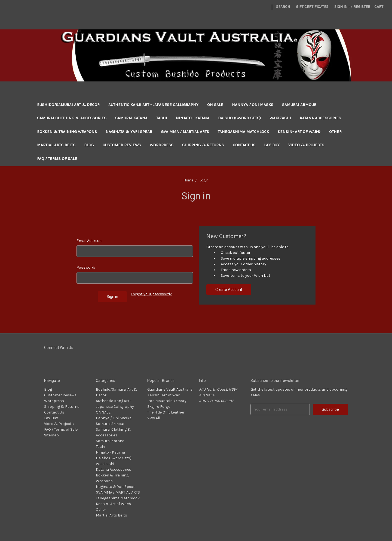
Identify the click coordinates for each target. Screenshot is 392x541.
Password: (86, 267)
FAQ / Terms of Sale (57, 159)
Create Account (229, 290)
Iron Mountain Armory (167, 401)
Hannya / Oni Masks (253, 105)
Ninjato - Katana (193, 118)
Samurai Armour (299, 105)
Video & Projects (306, 145)
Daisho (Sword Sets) (239, 118)
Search (283, 7)
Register (362, 7)
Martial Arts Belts (56, 145)
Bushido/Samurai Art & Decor (68, 105)
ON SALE (215, 105)
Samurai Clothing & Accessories (72, 118)
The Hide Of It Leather (166, 412)
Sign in (341, 7)
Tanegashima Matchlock (243, 132)
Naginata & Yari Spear (129, 132)
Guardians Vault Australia (170, 389)
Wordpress (162, 145)
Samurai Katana (131, 118)
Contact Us (244, 145)
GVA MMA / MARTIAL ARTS (185, 132)
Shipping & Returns (203, 145)
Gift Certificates (312, 7)
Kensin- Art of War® (299, 132)
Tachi (162, 118)
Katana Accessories (320, 118)
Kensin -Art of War (163, 395)
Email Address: (89, 241)
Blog (89, 145)
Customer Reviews (122, 145)
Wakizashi (280, 118)
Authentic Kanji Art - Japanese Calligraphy (153, 105)
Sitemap (51, 435)
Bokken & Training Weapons (67, 132)
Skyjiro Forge (159, 407)
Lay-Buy (272, 145)
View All (154, 418)
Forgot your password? (151, 294)
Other (335, 132)
